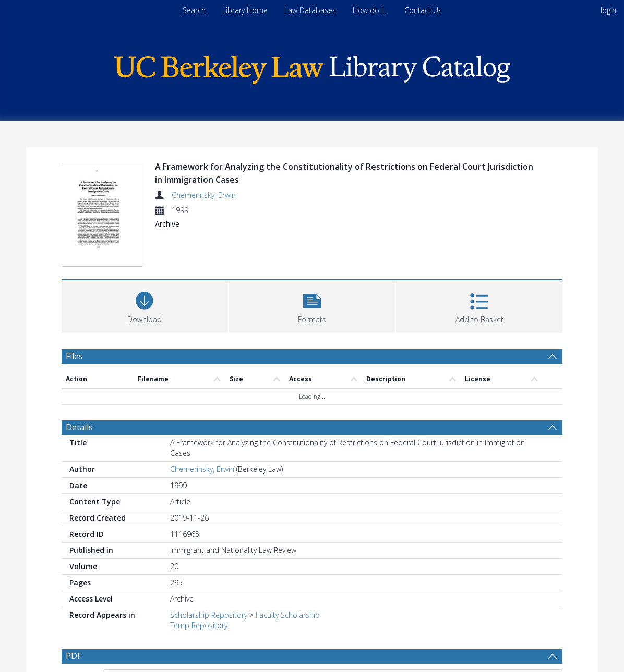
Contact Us (423, 10)
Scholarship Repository (209, 615)
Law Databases (310, 10)
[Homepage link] (312, 67)
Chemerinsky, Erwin (204, 195)
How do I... (370, 10)
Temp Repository (199, 625)
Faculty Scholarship (288, 615)
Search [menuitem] (194, 10)
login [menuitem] (608, 10)
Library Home (245, 10)
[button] (312, 305)
